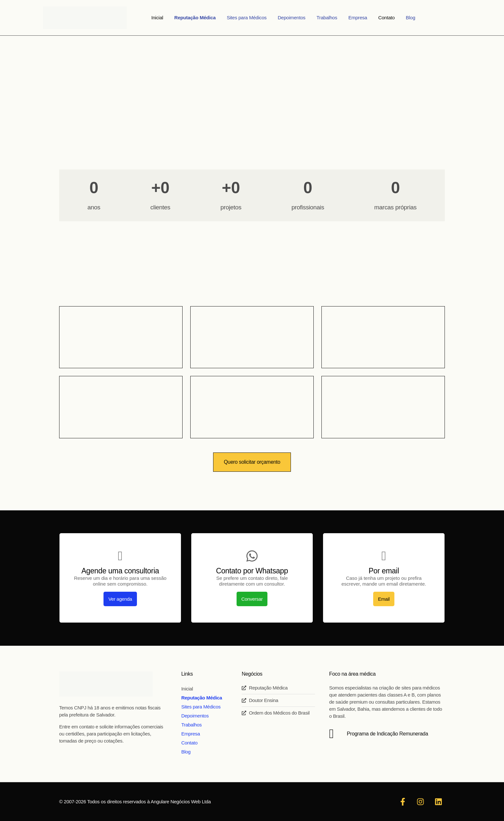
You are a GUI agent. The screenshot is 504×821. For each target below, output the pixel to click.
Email (384, 599)
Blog (399, 18)
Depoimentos (293, 18)
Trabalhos (325, 18)
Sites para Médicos (252, 18)
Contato (378, 18)
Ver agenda (120, 599)
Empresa (353, 18)
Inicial (169, 18)
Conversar (252, 599)
